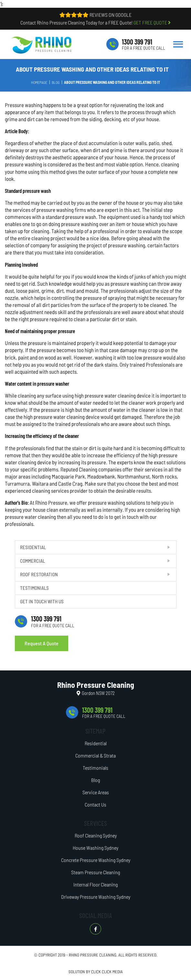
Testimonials (34, 588)
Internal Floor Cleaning (95, 884)
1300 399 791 (137, 42)
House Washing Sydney (95, 848)
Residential (33, 547)
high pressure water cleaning (105, 395)
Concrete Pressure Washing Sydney (96, 860)
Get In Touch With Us (42, 601)
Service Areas (96, 792)
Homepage (39, 82)
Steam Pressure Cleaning (95, 872)
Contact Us (95, 804)
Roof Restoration (39, 574)
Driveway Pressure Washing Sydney (96, 897)
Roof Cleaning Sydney (96, 835)
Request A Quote (42, 643)
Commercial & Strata (95, 755)
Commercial (32, 561)
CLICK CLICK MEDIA (107, 972)
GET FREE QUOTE (152, 22)
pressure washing (80, 224)
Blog (56, 82)
